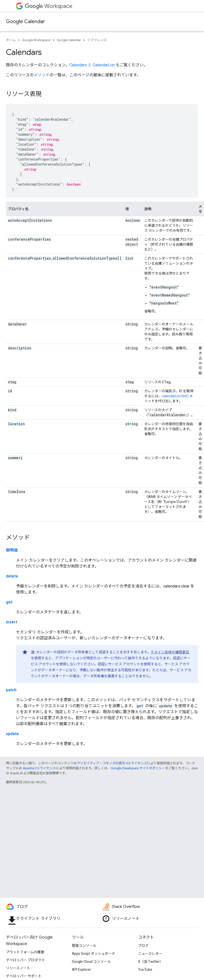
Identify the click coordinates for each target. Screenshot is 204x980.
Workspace (49, 6)
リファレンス (97, 40)
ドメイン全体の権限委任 (170, 652)
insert (12, 622)
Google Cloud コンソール (91, 962)
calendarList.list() (175, 396)
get (9, 602)
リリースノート (18, 968)
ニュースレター (150, 954)
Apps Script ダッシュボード (94, 954)
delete (12, 576)
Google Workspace (36, 40)
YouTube (145, 970)
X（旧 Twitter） (151, 962)
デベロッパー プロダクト (25, 960)
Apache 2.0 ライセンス (39, 768)
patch (11, 690)
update (12, 734)
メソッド (42, 75)
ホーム (11, 40)
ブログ (143, 946)
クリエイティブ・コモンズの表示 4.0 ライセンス (112, 763)
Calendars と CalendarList (92, 65)
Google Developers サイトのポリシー (138, 768)
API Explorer (81, 970)
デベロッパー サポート (24, 976)
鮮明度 (12, 550)
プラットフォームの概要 (25, 952)
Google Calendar (25, 22)
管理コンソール (84, 946)
